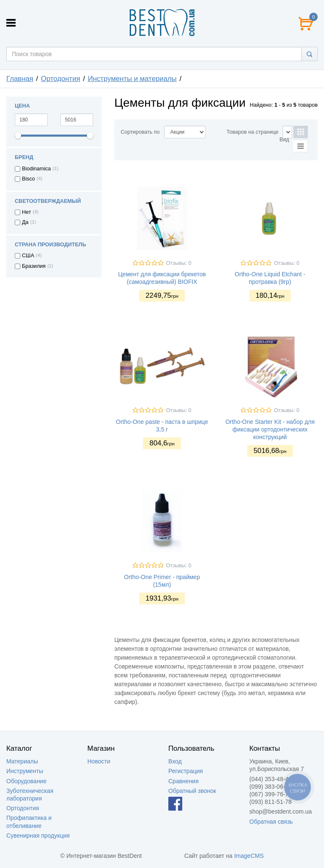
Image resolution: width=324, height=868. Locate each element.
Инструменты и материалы (132, 79)
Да (25, 222)
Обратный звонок (192, 791)
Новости (99, 761)
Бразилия (34, 266)
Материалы (22, 761)
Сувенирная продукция (38, 836)
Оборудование (26, 781)
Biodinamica (36, 169)
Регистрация (186, 771)
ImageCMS (249, 856)
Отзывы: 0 (178, 263)
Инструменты (25, 771)
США (28, 256)
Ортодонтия (61, 79)
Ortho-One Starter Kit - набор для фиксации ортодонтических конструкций (270, 429)
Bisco (28, 179)
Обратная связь (271, 822)
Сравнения (184, 781)
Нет (26, 212)
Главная (20, 79)
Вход (175, 761)
